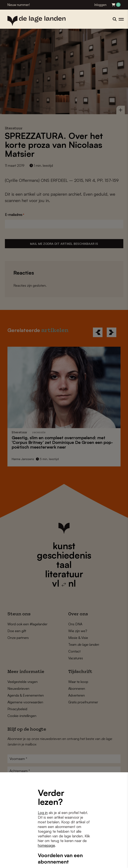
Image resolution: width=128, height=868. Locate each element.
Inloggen (100, 5)
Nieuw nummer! (19, 5)
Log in (43, 813)
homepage (46, 845)
